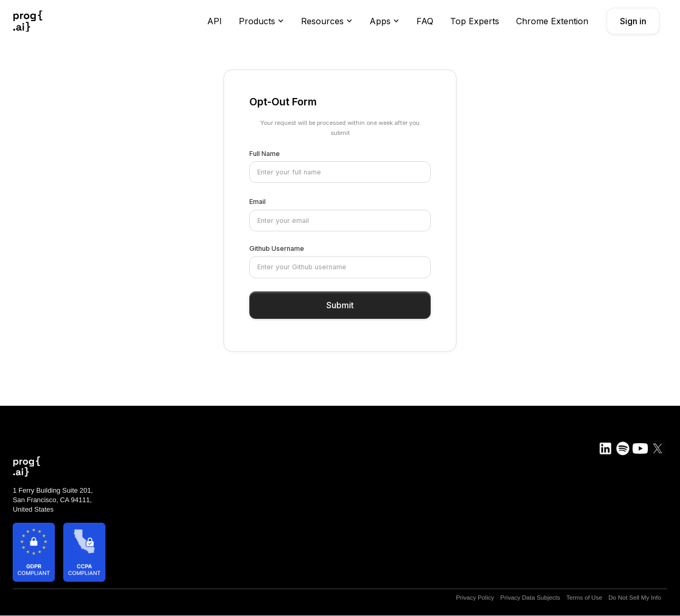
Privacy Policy (475, 597)
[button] (261, 21)
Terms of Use (584, 597)
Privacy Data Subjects (530, 597)
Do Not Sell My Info (635, 597)
